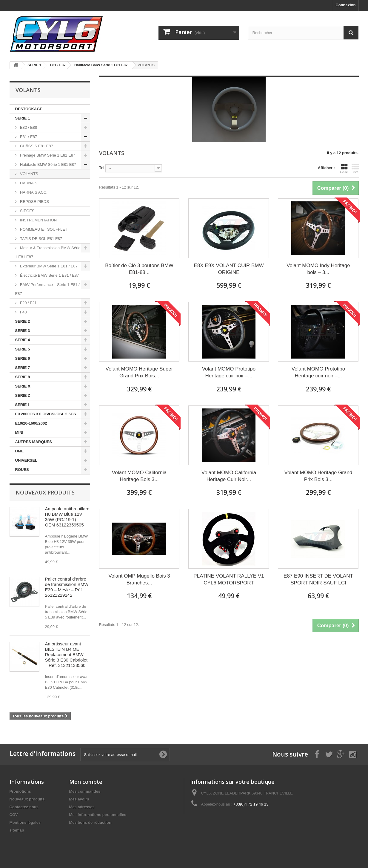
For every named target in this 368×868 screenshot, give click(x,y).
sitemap (17, 830)
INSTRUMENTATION (38, 220)
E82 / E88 (28, 127)
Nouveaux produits (45, 492)
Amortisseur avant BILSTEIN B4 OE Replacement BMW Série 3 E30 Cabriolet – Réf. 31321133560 (66, 655)
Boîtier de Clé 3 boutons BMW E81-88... (139, 269)
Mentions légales (25, 822)
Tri (101, 168)
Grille (344, 169)
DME (20, 451)
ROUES (22, 470)
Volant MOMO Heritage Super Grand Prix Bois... (139, 372)
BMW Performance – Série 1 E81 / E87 (47, 289)
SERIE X (23, 386)
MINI (19, 433)
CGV (14, 815)
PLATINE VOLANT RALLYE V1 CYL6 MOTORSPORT (229, 579)
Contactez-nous (24, 807)
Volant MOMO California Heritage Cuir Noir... (229, 476)
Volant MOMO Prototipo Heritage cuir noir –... (229, 372)
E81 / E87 (28, 137)
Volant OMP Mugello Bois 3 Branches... (139, 579)
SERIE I (22, 405)
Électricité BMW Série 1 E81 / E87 (49, 275)
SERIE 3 (23, 331)
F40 (23, 312)
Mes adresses (82, 807)
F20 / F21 (28, 303)
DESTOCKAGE (29, 109)
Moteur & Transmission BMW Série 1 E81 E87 (48, 252)
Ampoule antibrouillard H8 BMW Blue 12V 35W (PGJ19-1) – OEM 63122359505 (67, 517)
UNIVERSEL (26, 460)
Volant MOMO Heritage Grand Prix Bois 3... (318, 476)
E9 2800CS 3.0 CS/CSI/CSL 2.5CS (46, 414)
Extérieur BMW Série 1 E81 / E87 (48, 266)
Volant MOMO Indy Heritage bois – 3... (318, 269)
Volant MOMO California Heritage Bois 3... (139, 476)
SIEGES (27, 211)
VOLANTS (29, 174)
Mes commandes (85, 791)
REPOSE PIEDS (34, 202)
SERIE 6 (23, 358)
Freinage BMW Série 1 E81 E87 (47, 155)
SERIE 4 (23, 340)
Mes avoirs (79, 799)
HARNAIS (28, 183)
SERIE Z (23, 395)
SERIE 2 (23, 321)
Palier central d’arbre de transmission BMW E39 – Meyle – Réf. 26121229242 (67, 587)
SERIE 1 (23, 118)
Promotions (20, 791)
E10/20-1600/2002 (31, 423)
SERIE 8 (23, 377)
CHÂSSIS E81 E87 (36, 146)
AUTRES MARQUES (34, 442)
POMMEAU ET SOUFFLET (43, 229)
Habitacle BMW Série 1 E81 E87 (48, 164)
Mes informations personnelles (98, 815)
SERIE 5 (23, 349)
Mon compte (86, 782)
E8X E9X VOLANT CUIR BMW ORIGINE (229, 269)
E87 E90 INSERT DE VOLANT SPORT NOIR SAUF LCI (318, 579)
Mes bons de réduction (90, 822)
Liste (355, 169)
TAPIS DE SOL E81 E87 (41, 239)
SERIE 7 (23, 368)
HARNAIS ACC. (33, 192)
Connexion (345, 5)
